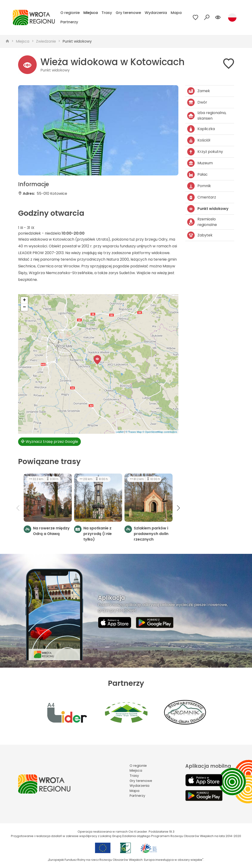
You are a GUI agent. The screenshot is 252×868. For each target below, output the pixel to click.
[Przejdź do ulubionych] (196, 17)
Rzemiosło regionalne (202, 222)
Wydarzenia (156, 13)
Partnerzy (69, 22)
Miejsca (91, 13)
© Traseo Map (134, 432)
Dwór (197, 102)
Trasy (107, 13)
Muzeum (200, 163)
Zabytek (200, 235)
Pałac (197, 175)
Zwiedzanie (46, 41)
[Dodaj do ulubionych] (229, 65)
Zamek (199, 91)
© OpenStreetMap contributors (160, 432)
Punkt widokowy (77, 41)
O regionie (70, 13)
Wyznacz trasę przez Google (49, 442)
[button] (97, 360)
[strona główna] (7, 41)
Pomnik (199, 186)
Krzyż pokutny (205, 152)
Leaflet (120, 432)
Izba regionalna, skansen (207, 116)
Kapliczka (201, 129)
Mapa (176, 13)
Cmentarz (202, 197)
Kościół (199, 140)
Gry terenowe (128, 13)
